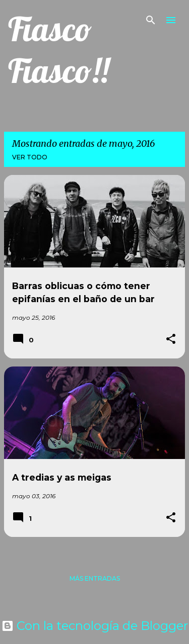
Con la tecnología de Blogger (95, 626)
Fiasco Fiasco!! (58, 50)
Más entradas (95, 578)
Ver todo (30, 157)
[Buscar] (151, 20)
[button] (171, 340)
